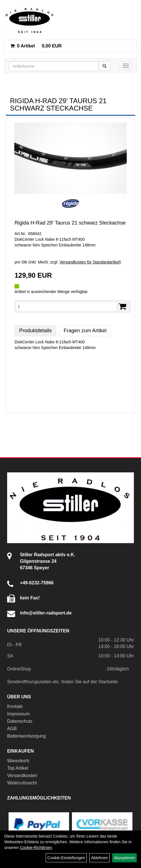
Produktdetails (35, 331)
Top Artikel (18, 768)
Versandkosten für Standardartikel (89, 262)
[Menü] (126, 66)
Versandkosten (22, 775)
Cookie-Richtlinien (36, 848)
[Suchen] (104, 66)
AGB (12, 729)
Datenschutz (20, 721)
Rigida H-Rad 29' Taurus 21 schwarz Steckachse (70, 223)
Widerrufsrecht (22, 783)
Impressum (18, 714)
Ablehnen (99, 858)
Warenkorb (18, 761)
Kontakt (15, 706)
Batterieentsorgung (26, 736)
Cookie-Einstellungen (66, 858)
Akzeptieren (124, 858)
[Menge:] (66, 306)
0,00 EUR (36, 46)
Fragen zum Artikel (85, 331)
